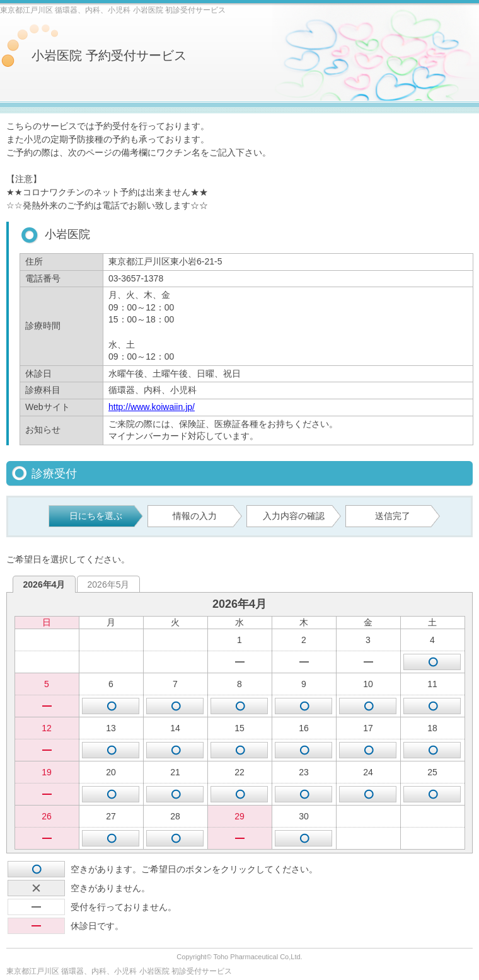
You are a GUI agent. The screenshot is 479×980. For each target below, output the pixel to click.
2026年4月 (44, 584)
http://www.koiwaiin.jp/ (152, 407)
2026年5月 (109, 584)
